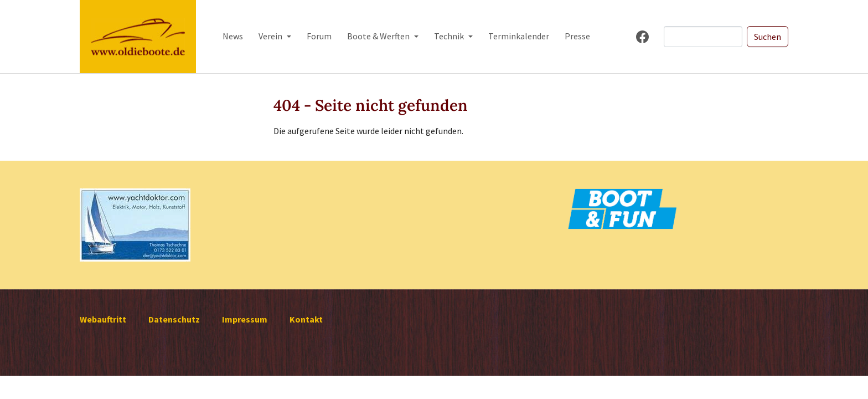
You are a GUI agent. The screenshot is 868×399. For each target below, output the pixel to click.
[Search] (703, 37)
